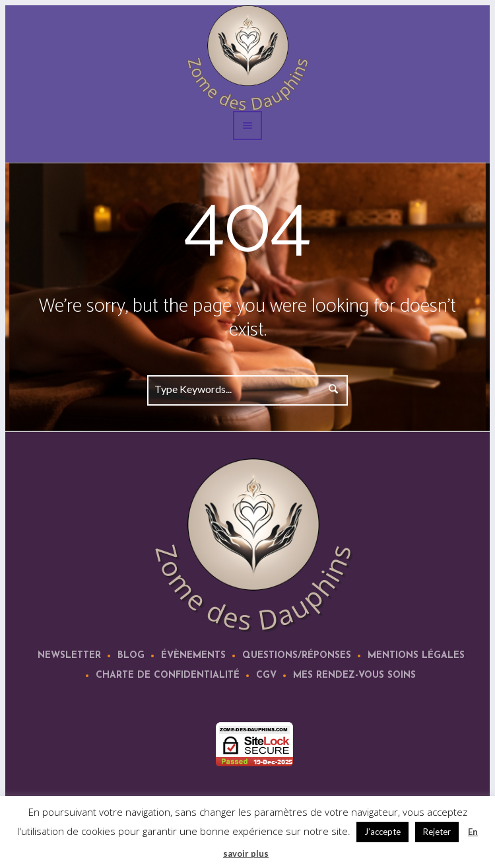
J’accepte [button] (382, 832)
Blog (131, 656)
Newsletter (69, 656)
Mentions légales (416, 656)
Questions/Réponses (297, 656)
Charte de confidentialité (168, 675)
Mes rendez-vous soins (354, 675)
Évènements (193, 656)
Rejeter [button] (437, 832)
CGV (266, 675)
